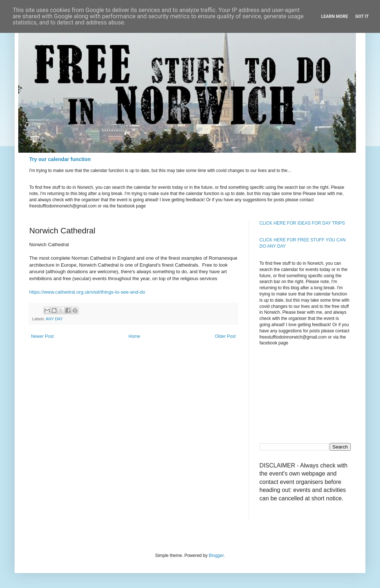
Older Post (225, 336)
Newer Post (42, 336)
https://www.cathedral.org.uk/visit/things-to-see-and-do (87, 292)
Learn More (335, 16)
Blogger (216, 555)
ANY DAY (54, 319)
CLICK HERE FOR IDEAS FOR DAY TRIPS (302, 223)
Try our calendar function (60, 159)
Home (134, 336)
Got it (362, 16)
